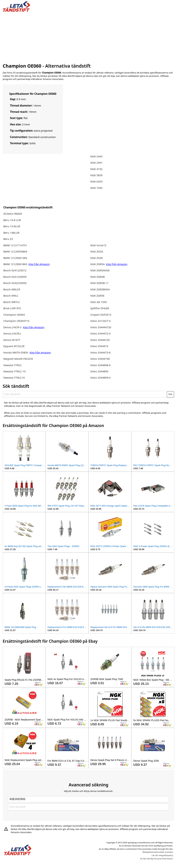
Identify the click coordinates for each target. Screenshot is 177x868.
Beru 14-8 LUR (12, 220)
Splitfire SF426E (100, 308)
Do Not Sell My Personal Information (157, 859)
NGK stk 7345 (99, 302)
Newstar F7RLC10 (14, 378)
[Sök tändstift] (85, 394)
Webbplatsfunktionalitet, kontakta (158, 852)
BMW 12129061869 (15, 264)
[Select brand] (88, 799)
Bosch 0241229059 (15, 277)
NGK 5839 (96, 175)
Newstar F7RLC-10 (14, 371)
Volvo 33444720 (100, 340)
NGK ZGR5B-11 (99, 283)
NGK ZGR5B (97, 277)
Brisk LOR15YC (12, 308)
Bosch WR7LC (12, 302)
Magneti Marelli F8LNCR (18, 359)
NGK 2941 (96, 163)
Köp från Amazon (39, 264)
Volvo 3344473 (99, 346)
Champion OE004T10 (16, 321)
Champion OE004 (14, 315)
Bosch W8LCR (12, 289)
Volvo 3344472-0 (100, 333)
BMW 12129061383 (15, 258)
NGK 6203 (96, 181)
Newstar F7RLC (13, 365)
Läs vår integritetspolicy (162, 855)
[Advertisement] (89, 37)
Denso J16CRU (12, 333)
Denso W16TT (12, 340)
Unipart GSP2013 (101, 315)
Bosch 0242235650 (15, 283)
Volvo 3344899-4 (100, 378)
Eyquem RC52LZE (14, 346)
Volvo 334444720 (101, 327)
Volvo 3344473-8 (100, 352)
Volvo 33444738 (100, 359)
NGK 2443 (96, 156)
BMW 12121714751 (15, 245)
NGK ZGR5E (97, 296)
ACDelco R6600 (13, 214)
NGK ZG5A (97, 251)
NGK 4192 (96, 169)
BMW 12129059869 (15, 251)
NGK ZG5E (97, 258)
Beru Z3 (8, 239)
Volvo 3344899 (99, 371)
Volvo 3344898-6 (100, 365)
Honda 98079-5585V (16, 352)
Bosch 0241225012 (15, 270)
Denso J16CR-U (12, 327)
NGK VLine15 (98, 245)
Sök (170, 394)
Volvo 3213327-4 (100, 321)
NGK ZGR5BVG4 (100, 289)
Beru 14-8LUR (12, 226)
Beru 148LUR (11, 233)
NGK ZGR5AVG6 (100, 270)
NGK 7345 (96, 188)
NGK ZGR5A (97, 264)
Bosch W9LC (11, 296)
